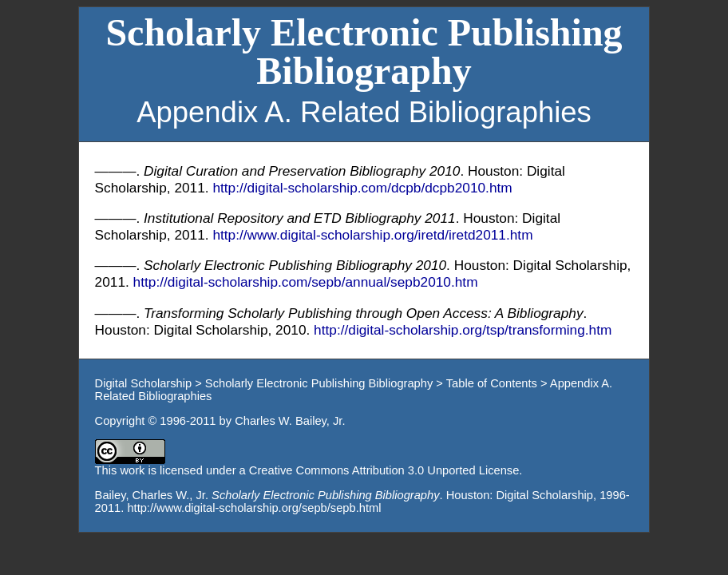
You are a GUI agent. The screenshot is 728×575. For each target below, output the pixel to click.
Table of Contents (492, 383)
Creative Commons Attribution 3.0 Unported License (384, 470)
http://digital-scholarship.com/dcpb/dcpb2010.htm (362, 188)
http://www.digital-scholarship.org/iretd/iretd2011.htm (372, 235)
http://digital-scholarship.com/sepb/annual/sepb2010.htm (306, 282)
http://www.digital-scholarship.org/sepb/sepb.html (254, 508)
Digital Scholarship (144, 383)
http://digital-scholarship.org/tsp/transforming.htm (463, 330)
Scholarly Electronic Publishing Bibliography (319, 383)
